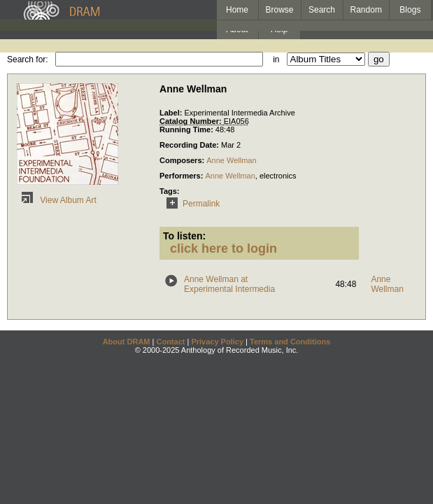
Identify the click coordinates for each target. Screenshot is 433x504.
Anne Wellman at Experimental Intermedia (229, 284)
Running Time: (187, 129)
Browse (280, 10)
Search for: (28, 59)
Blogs (410, 10)
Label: (172, 113)
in (276, 59)
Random (366, 10)
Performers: (182, 176)
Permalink (191, 204)
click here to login (223, 248)
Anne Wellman (231, 160)
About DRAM (127, 342)
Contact (170, 342)
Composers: (183, 160)
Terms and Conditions (290, 342)
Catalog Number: (192, 121)
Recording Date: (190, 145)
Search (322, 10)
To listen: (184, 236)
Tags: (170, 191)
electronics (278, 176)
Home (237, 10)
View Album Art (57, 200)
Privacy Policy (217, 342)
